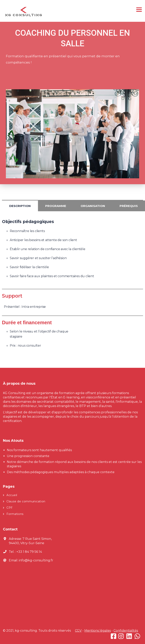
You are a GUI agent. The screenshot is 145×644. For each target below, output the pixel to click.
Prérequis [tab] (129, 206)
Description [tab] (20, 206)
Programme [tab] (56, 206)
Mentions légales (98, 631)
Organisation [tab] (93, 206)
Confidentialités (126, 631)
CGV (78, 631)
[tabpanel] (72, 251)
